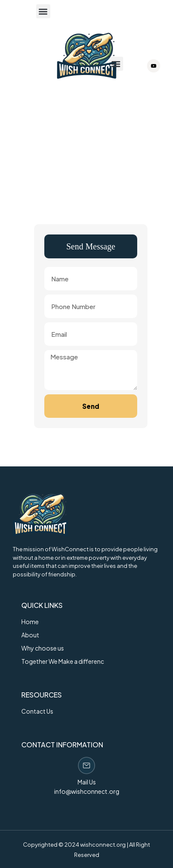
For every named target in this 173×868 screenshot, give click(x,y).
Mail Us (87, 782)
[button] (43, 11)
